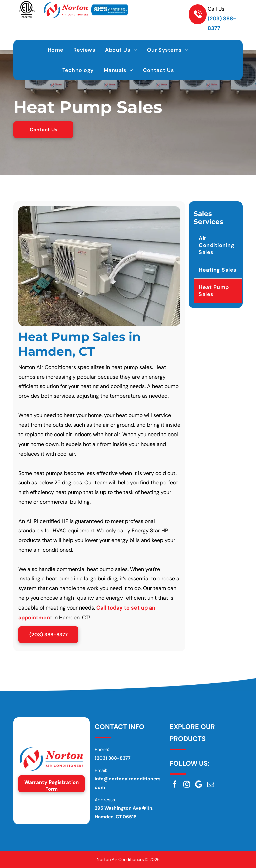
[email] (211, 784)
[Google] (199, 784)
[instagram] (187, 784)
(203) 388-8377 (113, 758)
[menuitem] (55, 50)
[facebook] (175, 784)
